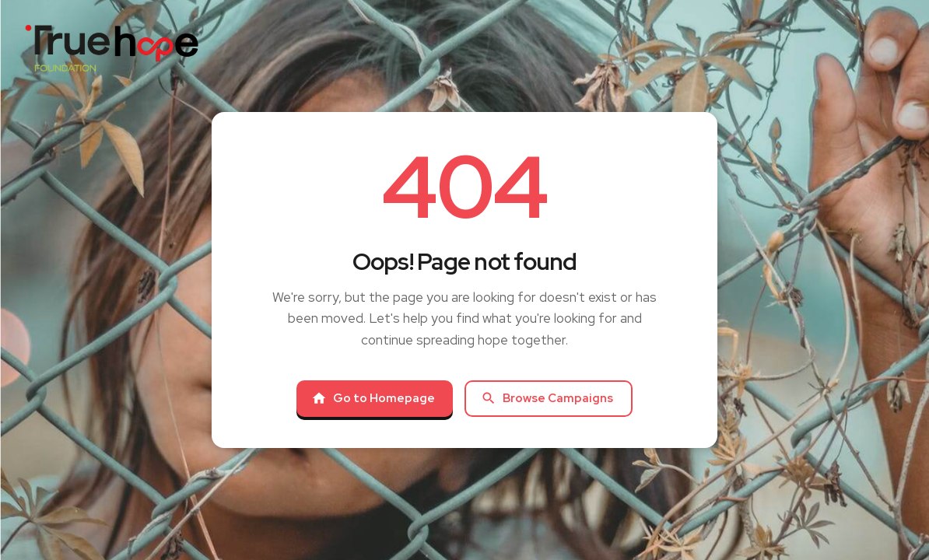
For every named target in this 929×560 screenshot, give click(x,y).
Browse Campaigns (547, 398)
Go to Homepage (373, 398)
